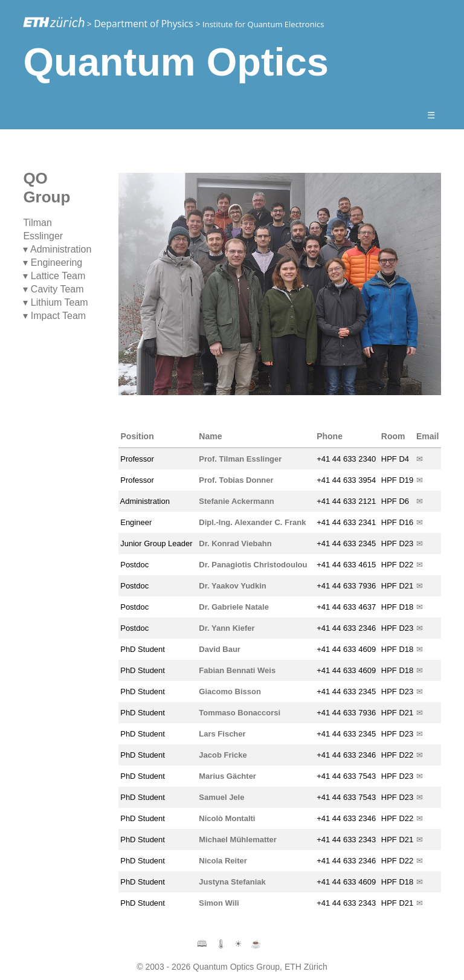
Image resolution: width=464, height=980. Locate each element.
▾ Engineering (53, 263)
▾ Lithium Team (55, 302)
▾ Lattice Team (54, 276)
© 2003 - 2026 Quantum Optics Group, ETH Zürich (232, 967)
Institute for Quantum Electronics (263, 24)
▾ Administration (57, 249)
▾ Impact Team (54, 316)
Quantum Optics (176, 62)
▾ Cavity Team (53, 289)
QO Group (47, 188)
